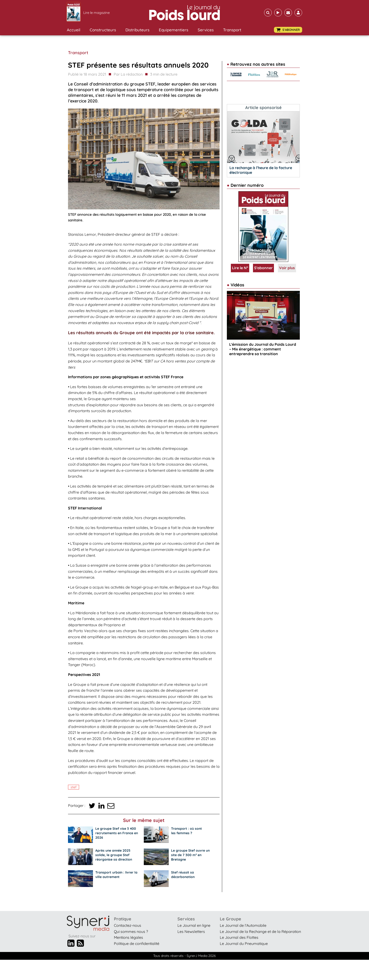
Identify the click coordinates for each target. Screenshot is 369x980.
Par (128, 74)
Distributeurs (137, 30)
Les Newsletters (191, 931)
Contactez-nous (128, 925)
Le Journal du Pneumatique (244, 943)
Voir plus (287, 268)
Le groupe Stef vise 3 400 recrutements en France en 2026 (117, 833)
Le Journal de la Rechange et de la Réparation (260, 931)
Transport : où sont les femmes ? (187, 831)
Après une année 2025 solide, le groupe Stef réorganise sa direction (114, 855)
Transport (232, 30)
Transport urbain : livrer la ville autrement (116, 875)
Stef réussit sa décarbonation (183, 875)
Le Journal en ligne (194, 925)
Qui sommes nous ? (131, 931)
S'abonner (263, 268)
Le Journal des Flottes (239, 937)
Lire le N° (240, 268)
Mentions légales (128, 937)
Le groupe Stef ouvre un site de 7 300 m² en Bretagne (190, 855)
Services (206, 30)
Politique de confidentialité (137, 943)
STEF (74, 787)
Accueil (74, 30)
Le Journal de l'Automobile (243, 925)
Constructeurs (103, 30)
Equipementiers (174, 30)
